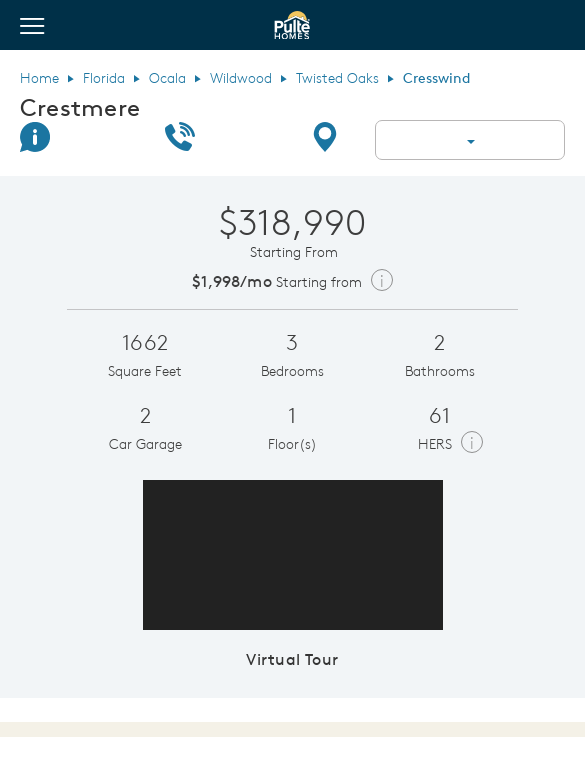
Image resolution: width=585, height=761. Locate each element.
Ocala (167, 78)
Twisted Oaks (337, 78)
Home (39, 78)
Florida (104, 78)
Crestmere (80, 107)
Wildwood (241, 78)
